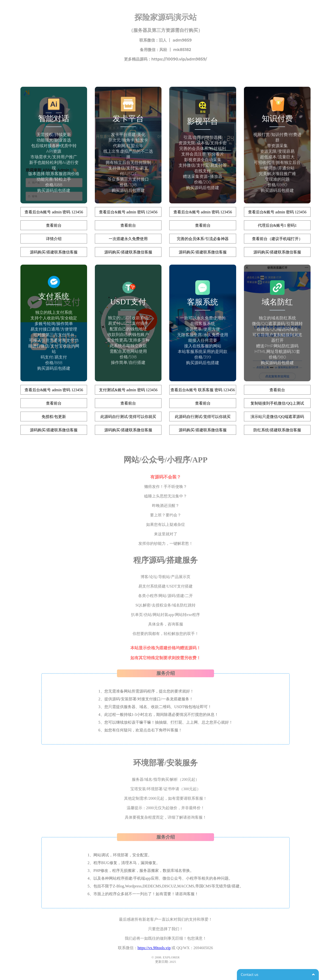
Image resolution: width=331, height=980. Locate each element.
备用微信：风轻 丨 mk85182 (165, 50)
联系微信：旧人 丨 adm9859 (165, 40)
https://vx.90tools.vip (154, 948)
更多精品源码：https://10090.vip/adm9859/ (165, 59)
